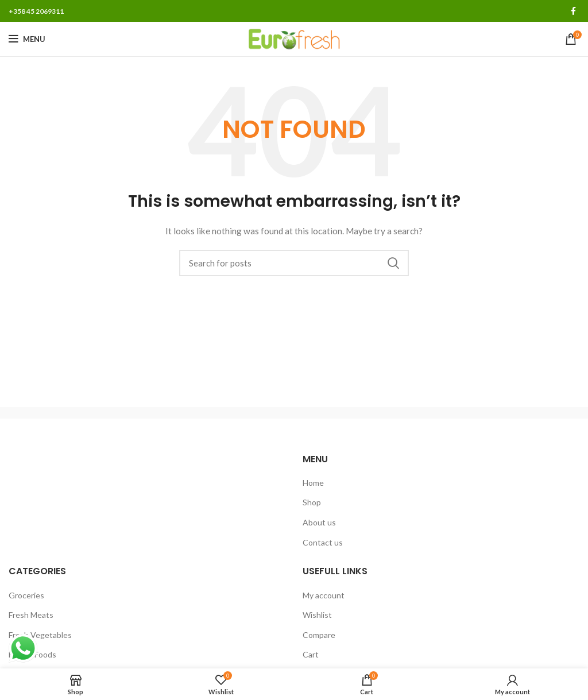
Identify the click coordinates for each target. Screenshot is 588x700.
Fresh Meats (31, 615)
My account (324, 595)
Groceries (26, 595)
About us (319, 522)
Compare (319, 635)
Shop (312, 502)
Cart (311, 654)
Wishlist (317, 615)
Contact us (323, 542)
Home (313, 483)
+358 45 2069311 (36, 11)
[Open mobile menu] (27, 39)
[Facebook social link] (573, 11)
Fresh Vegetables (40, 635)
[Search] (294, 263)
